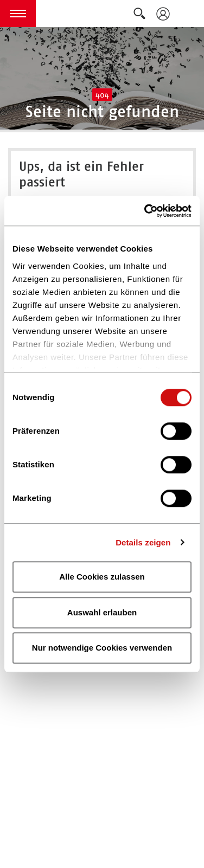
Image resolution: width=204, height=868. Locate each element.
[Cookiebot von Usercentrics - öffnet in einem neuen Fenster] (145, 211)
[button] (18, 14)
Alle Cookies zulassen (102, 577)
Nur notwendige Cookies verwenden (102, 648)
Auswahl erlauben (102, 612)
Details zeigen (143, 542)
